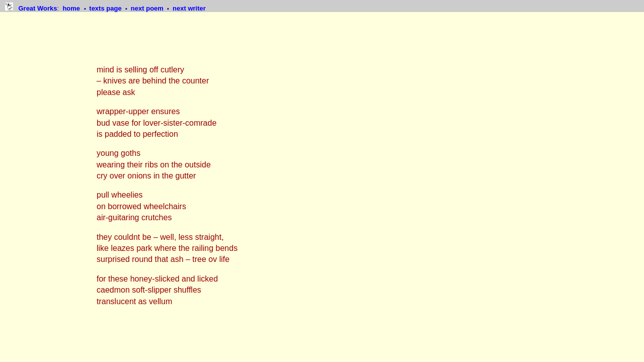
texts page (106, 8)
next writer (189, 8)
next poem (148, 8)
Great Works (37, 8)
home (72, 8)
